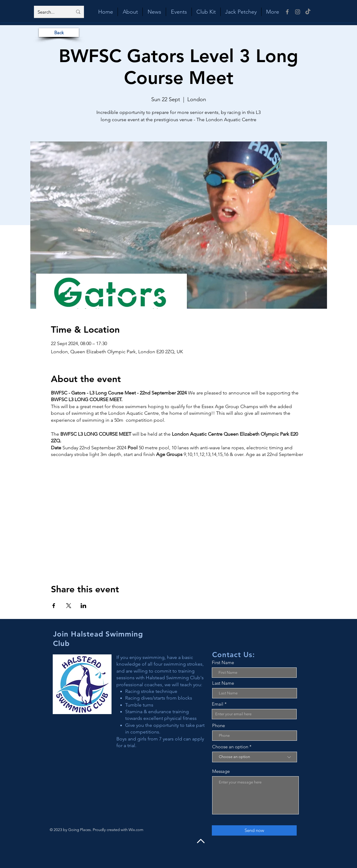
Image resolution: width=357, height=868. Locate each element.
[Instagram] (298, 12)
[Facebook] (287, 12)
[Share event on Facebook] (54, 606)
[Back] (59, 33)
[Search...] (50, 12)
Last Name (223, 683)
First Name (223, 662)
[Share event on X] (69, 606)
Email (218, 704)
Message (221, 771)
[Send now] (254, 830)
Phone (219, 725)
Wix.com (136, 830)
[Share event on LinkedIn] (83, 606)
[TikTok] (308, 12)
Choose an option (230, 747)
